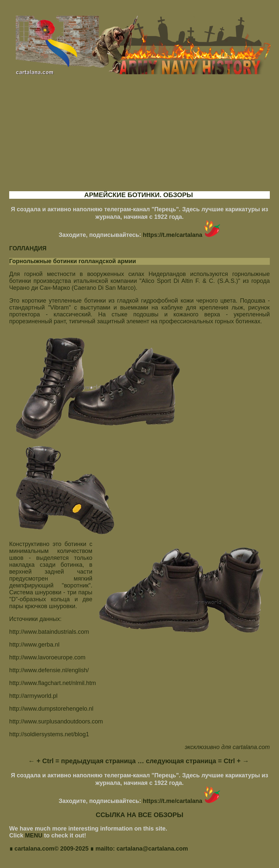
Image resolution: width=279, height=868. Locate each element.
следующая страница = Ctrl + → (198, 761)
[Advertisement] (139, 139)
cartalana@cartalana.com (152, 849)
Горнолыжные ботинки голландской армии (73, 261)
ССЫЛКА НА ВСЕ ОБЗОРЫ (139, 815)
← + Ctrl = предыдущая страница (82, 761)
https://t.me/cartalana (181, 235)
